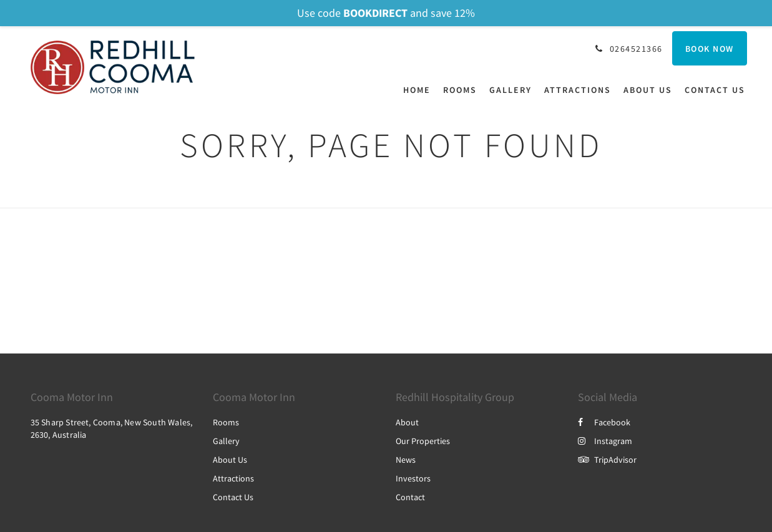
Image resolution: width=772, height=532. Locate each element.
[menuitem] (420, 90)
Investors (413, 478)
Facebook (604, 422)
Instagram (605, 441)
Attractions (233, 478)
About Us (230, 460)
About (407, 422)
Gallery (226, 441)
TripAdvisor (607, 460)
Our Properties (423, 441)
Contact (410, 497)
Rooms (226, 422)
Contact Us (233, 497)
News (406, 460)
